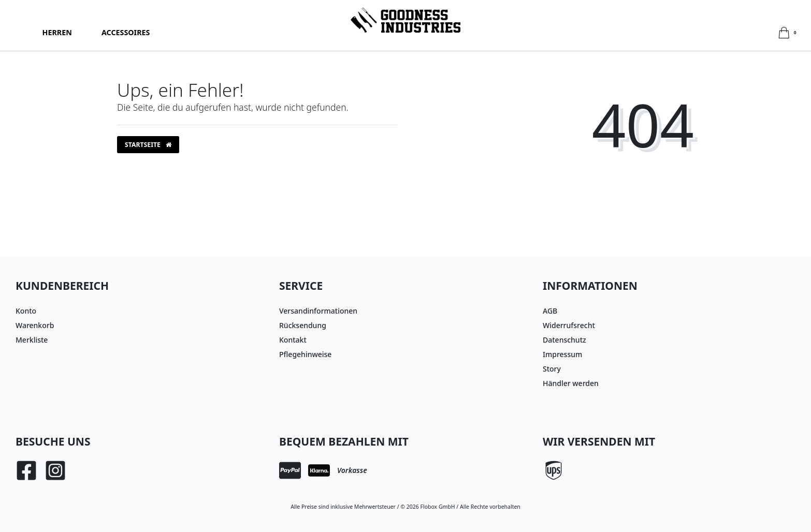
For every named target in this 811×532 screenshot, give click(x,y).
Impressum (562, 354)
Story (552, 369)
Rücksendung (303, 325)
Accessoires (126, 32)
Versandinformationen (318, 311)
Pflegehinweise (305, 354)
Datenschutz (564, 340)
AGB (550, 311)
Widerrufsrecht (569, 325)
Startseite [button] (148, 145)
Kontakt (293, 340)
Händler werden (571, 383)
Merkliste (32, 340)
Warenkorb (35, 325)
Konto (26, 311)
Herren (57, 32)
